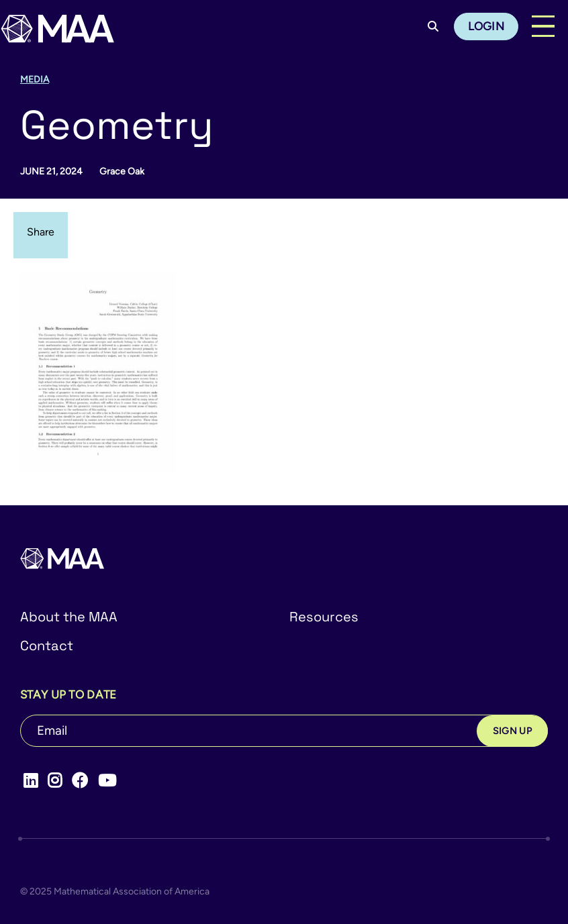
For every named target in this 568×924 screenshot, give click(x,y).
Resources (324, 617)
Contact (47, 646)
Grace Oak (122, 171)
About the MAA (69, 617)
